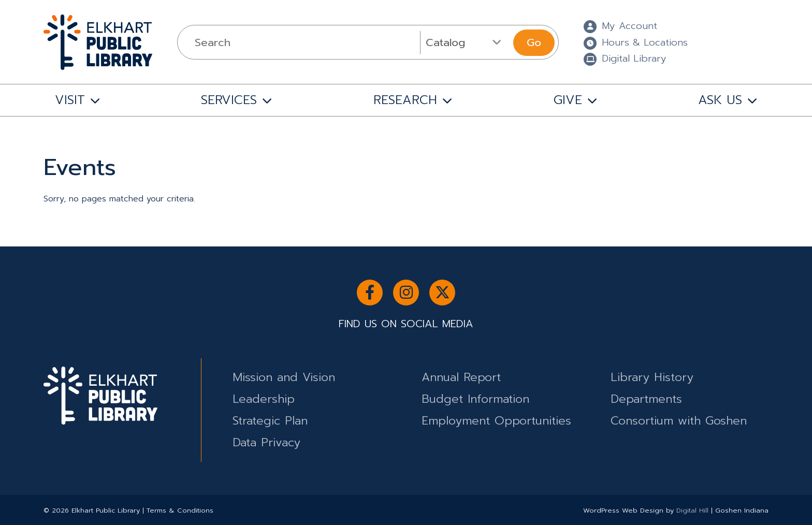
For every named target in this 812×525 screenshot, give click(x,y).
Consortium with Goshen (679, 421)
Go (534, 42)
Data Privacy (266, 442)
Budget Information (475, 399)
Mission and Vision (284, 377)
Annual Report (461, 377)
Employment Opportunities (496, 421)
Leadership (264, 399)
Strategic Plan (270, 421)
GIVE (568, 100)
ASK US (720, 100)
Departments (646, 399)
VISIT (70, 100)
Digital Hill (692, 510)
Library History (652, 377)
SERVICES (229, 100)
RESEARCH (405, 100)
